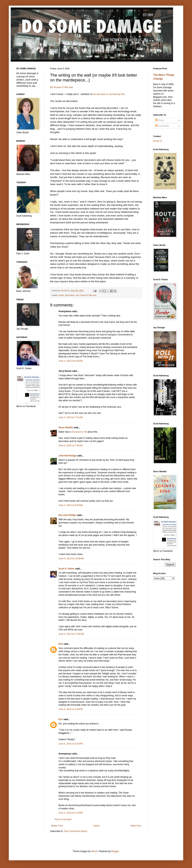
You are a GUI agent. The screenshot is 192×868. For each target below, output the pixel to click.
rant (78, 295)
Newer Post (57, 826)
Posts (159, 120)
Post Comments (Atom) (75, 831)
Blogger (115, 851)
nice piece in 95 (79, 432)
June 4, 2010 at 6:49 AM (70, 361)
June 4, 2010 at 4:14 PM (71, 813)
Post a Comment (63, 819)
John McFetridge (67, 456)
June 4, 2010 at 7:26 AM (70, 446)
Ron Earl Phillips (67, 515)
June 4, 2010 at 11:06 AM (71, 634)
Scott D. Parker (67, 569)
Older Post (136, 826)
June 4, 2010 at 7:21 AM (70, 417)
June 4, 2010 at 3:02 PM (71, 744)
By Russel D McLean (62, 87)
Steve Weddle (66, 428)
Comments (162, 126)
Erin (61, 644)
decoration (70, 295)
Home (97, 826)
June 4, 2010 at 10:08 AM (71, 559)
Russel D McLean (88, 295)
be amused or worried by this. (109, 94)
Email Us (158, 141)
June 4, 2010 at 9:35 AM (70, 505)
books (61, 295)
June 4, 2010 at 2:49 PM (71, 709)
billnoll (94, 851)
